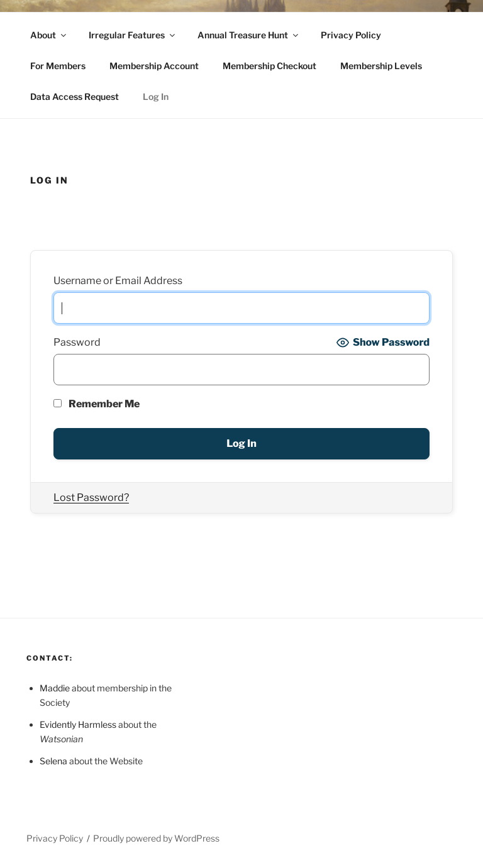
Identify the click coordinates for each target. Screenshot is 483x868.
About (49, 35)
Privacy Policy (351, 35)
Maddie (55, 688)
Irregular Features (133, 35)
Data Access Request (75, 96)
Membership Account (154, 66)
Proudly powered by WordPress (156, 838)
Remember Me (97, 404)
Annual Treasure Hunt (249, 35)
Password (77, 342)
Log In (156, 96)
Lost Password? (91, 497)
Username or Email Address (118, 281)
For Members (58, 66)
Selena (53, 761)
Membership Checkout (269, 66)
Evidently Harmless (78, 724)
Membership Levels (381, 66)
